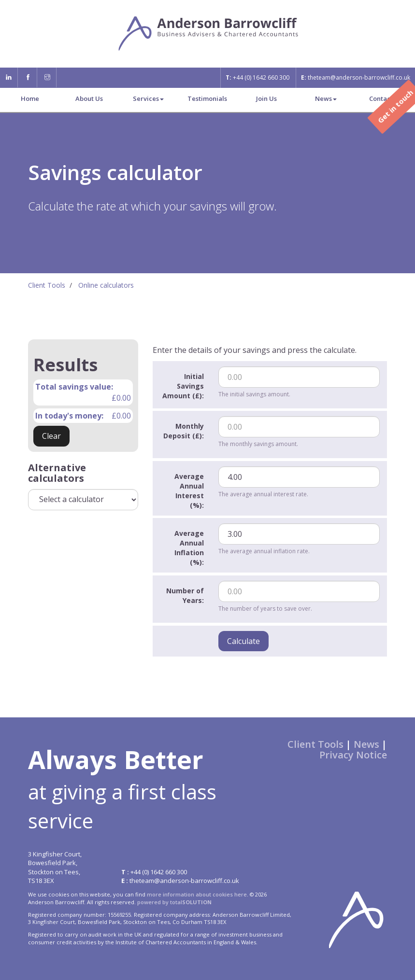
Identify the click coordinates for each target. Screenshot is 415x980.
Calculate (243, 641)
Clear (51, 436)
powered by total (174, 902)
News (326, 98)
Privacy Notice (353, 755)
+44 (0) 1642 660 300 (258, 77)
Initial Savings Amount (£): (183, 386)
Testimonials (207, 98)
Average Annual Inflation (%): (189, 548)
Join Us (266, 98)
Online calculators (106, 285)
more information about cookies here (197, 894)
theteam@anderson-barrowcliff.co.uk (356, 77)
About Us (89, 98)
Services (148, 98)
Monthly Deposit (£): (184, 431)
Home (30, 98)
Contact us (385, 98)
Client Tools (47, 285)
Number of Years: (185, 595)
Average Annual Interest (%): (189, 491)
